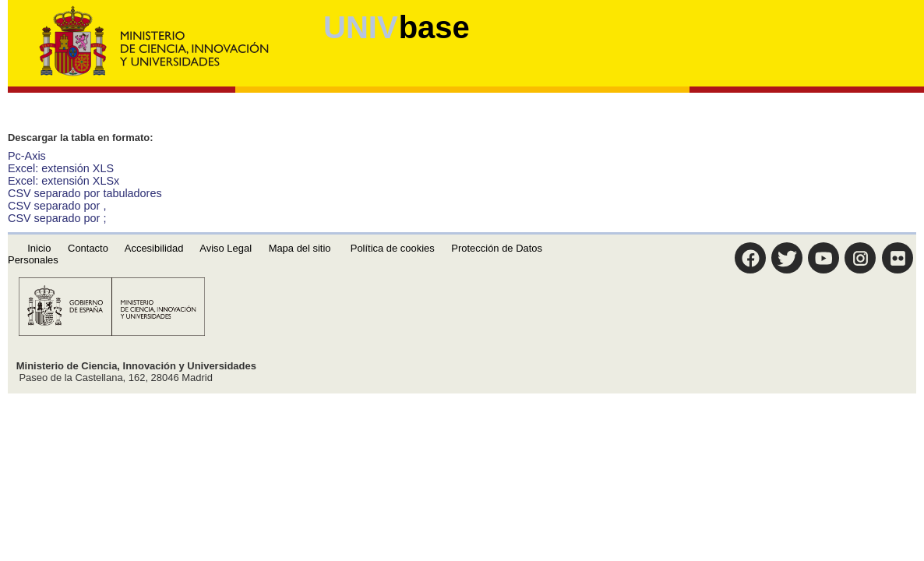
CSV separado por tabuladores (85, 193)
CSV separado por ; (57, 218)
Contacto (88, 248)
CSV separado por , (57, 206)
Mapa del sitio (300, 248)
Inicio (39, 248)
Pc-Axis (27, 156)
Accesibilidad (154, 248)
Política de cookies (393, 248)
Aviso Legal (226, 248)
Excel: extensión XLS (61, 168)
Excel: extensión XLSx (63, 181)
